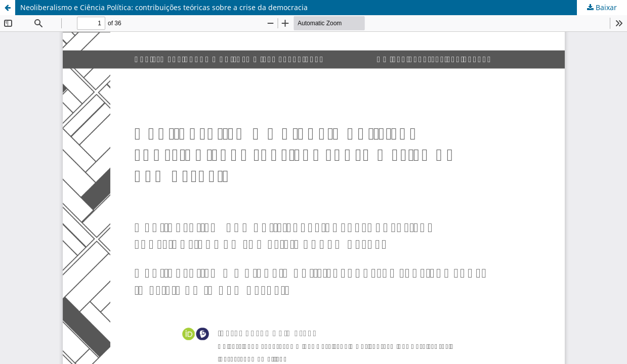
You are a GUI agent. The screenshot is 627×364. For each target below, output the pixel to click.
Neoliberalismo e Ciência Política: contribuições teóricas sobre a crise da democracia (164, 7)
